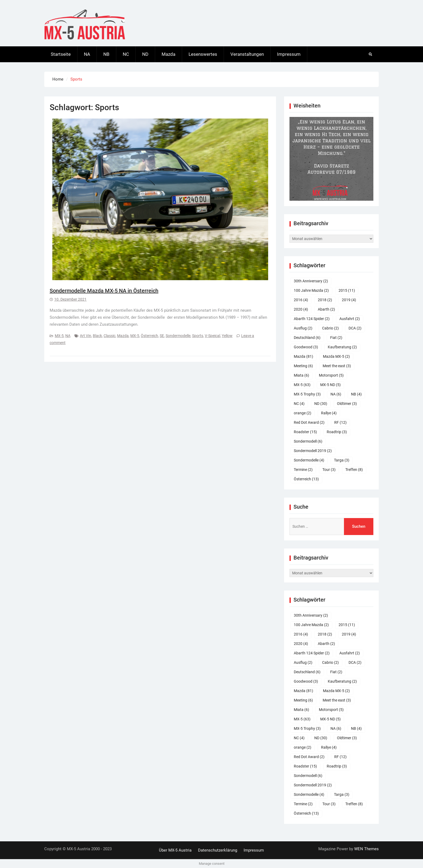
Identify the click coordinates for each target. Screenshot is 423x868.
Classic (110, 336)
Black (97, 336)
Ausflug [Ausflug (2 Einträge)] (303, 328)
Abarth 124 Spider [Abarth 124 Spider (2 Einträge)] (312, 319)
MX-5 (59, 336)
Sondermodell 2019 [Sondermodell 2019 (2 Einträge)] (313, 451)
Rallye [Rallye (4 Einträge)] (329, 413)
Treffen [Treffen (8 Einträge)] (354, 470)
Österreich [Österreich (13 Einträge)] (306, 479)
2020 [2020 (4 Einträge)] (301, 309)
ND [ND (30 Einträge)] (321, 404)
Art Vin (86, 336)
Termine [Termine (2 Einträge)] (303, 470)
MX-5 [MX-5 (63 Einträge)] (302, 385)
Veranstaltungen (247, 54)
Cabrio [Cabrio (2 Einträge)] (330, 328)
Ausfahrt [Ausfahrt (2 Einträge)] (350, 319)
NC (126, 54)
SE (162, 336)
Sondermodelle (178, 336)
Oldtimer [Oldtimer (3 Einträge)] (347, 404)
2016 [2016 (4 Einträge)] (301, 300)
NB (106, 54)
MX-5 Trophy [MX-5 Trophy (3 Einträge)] (307, 394)
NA (87, 54)
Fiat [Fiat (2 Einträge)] (336, 338)
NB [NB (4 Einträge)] (356, 394)
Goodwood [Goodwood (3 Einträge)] (306, 347)
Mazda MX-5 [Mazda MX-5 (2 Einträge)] (336, 356)
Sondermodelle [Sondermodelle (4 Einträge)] (309, 460)
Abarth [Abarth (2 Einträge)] (326, 309)
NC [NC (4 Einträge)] (299, 404)
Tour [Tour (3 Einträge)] (329, 470)
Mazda (168, 54)
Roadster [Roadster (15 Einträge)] (305, 432)
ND (145, 54)
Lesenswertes (203, 54)
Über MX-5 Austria (175, 850)
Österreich (149, 336)
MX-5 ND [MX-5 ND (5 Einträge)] (330, 385)
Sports (198, 336)
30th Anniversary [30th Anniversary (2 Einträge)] (311, 281)
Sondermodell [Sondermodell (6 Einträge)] (308, 441)
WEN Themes (366, 849)
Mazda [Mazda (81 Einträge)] (303, 356)
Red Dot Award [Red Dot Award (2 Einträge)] (309, 422)
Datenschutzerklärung (218, 850)
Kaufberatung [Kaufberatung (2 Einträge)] (342, 347)
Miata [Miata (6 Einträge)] (301, 375)
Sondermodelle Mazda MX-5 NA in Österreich (104, 291)
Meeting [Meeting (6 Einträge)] (303, 366)
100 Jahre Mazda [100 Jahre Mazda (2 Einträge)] (311, 290)
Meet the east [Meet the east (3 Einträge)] (337, 366)
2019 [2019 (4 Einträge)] (349, 300)
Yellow (227, 336)
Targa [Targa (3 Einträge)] (342, 460)
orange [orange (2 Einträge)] (303, 413)
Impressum (289, 54)
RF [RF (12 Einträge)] (340, 422)
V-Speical (212, 336)
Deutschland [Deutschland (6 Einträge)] (307, 338)
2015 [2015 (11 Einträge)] (347, 290)
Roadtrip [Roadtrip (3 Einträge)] (337, 432)
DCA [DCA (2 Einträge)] (355, 328)
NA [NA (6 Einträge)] (336, 394)
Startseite (61, 54)
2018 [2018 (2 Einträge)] (325, 300)
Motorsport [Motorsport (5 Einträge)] (331, 375)
